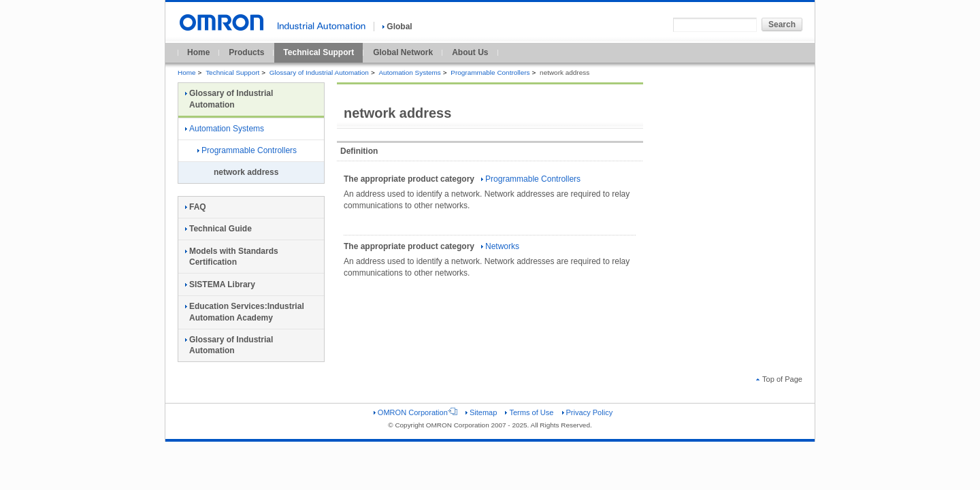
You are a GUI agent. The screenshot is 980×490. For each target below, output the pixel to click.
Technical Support (318, 52)
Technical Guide (218, 229)
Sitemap (481, 412)
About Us (470, 52)
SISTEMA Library (220, 284)
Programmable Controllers (490, 72)
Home (198, 52)
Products (246, 52)
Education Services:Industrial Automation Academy (245, 312)
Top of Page (779, 379)
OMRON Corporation (415, 412)
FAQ (196, 207)
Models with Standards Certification (232, 257)
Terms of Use (529, 412)
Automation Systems (409, 72)
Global (397, 27)
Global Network (403, 52)
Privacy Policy (588, 412)
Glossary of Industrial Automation (319, 72)
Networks (500, 246)
